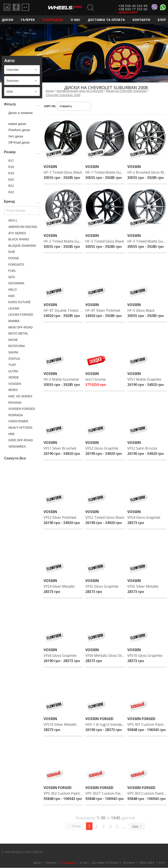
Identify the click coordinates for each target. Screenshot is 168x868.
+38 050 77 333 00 (133, 9)
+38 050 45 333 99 (133, 6)
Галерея (28, 20)
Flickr (29, 8)
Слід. (135, 826)
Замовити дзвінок (128, 12)
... (124, 826)
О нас (75, 20)
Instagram (8, 8)
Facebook (18, 8)
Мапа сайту (147, 863)
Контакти (141, 20)
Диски (7, 20)
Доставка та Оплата (106, 20)
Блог (162, 20)
